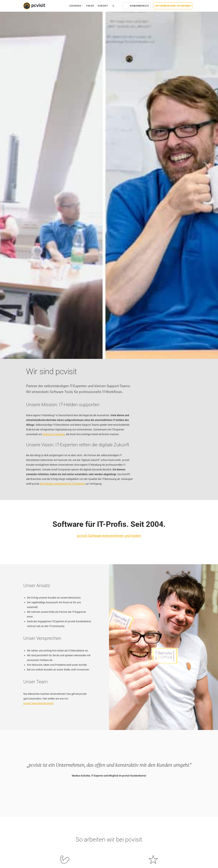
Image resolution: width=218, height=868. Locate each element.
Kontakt (103, 6)
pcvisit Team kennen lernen (38, 703)
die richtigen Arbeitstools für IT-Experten (62, 484)
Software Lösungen (54, 434)
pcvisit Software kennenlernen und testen (109, 536)
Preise (90, 6)
